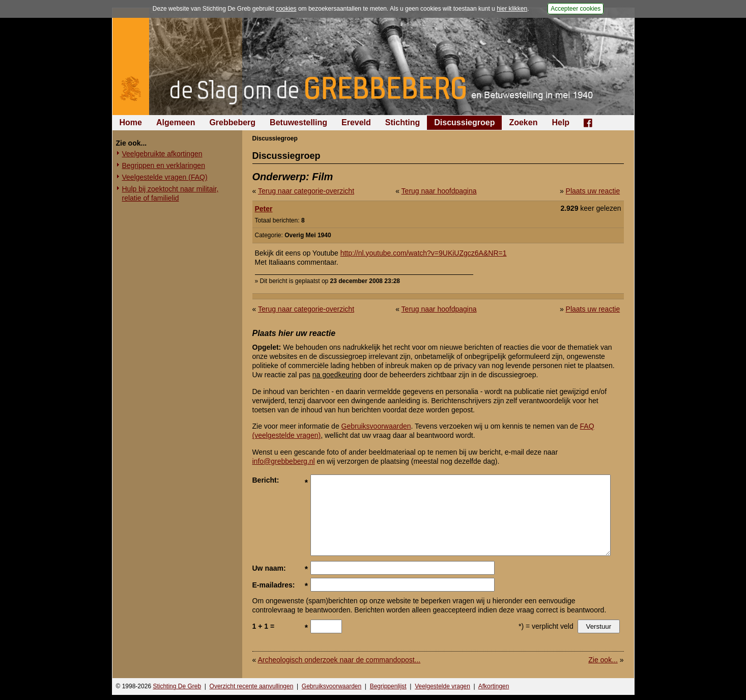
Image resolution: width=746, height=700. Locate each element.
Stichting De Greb (177, 686)
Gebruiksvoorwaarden (376, 426)
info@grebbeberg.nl (284, 461)
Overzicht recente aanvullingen (252, 686)
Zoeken (523, 122)
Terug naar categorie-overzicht (306, 191)
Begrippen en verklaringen (164, 165)
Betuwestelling (298, 122)
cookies (286, 9)
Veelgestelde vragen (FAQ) (165, 177)
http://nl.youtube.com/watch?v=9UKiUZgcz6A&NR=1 (424, 253)
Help (561, 122)
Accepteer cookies (576, 9)
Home (131, 122)
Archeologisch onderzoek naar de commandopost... (339, 660)
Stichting (403, 122)
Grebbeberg (232, 122)
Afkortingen (494, 686)
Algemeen (176, 122)
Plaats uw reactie (593, 191)
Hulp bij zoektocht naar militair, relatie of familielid (170, 193)
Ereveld (356, 122)
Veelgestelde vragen (442, 686)
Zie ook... (603, 660)
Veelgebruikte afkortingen (162, 154)
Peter (264, 209)
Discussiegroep (464, 122)
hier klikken (512, 9)
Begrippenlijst (388, 686)
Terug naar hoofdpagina (439, 191)
